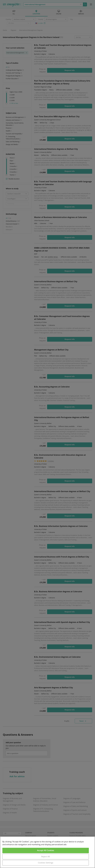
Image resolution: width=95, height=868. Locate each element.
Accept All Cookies (46, 850)
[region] (47, 852)
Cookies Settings (46, 863)
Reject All (46, 857)
